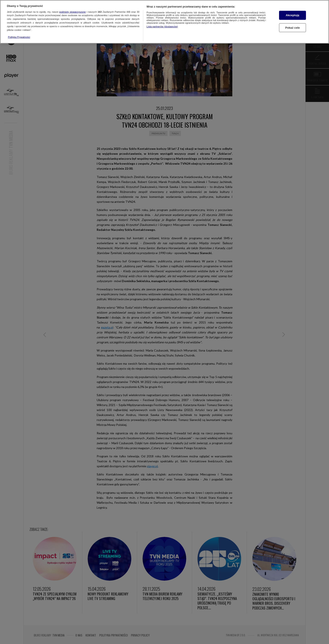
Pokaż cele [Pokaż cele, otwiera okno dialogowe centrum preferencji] (293, 28)
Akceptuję (293, 15)
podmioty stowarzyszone (72, 12)
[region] (164, 22)
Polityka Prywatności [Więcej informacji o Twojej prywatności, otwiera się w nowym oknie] (19, 37)
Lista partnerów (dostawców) (162, 27)
